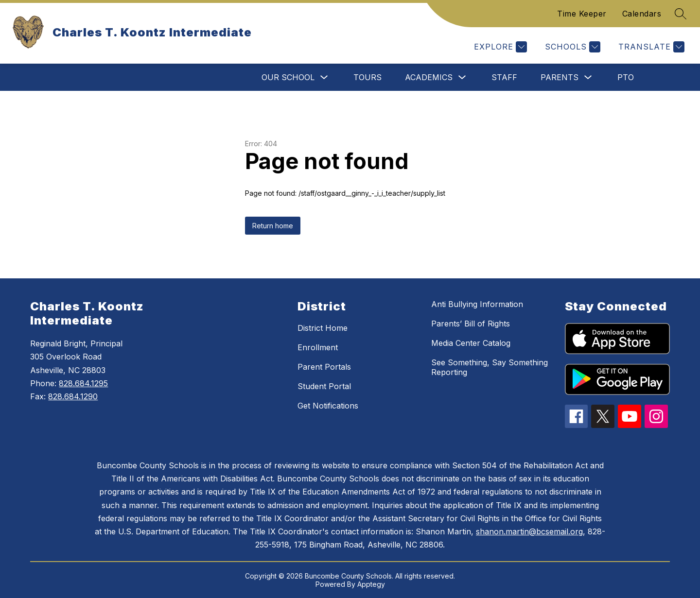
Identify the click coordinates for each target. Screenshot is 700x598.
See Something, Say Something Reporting (490, 367)
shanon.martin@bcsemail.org (529, 531)
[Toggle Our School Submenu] (324, 77)
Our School (288, 77)
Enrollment (318, 347)
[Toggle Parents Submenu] (588, 77)
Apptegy (371, 584)
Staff (504, 77)
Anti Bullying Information (477, 304)
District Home (323, 328)
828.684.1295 (83, 383)
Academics (429, 77)
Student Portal (324, 386)
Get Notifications (328, 406)
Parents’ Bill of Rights (471, 324)
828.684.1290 (73, 396)
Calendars (642, 14)
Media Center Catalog (471, 343)
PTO (626, 77)
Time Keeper (582, 14)
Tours (367, 77)
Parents (560, 77)
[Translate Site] (650, 47)
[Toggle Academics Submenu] (462, 77)
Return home (273, 226)
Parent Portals (324, 367)
